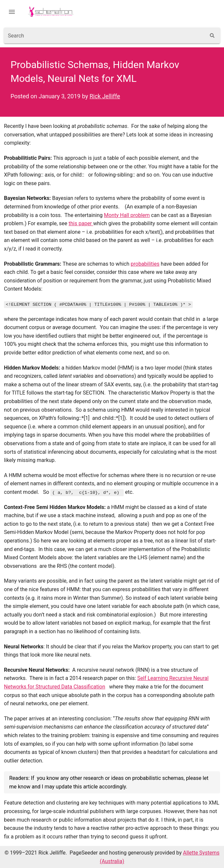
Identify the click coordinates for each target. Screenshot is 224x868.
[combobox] (105, 36)
